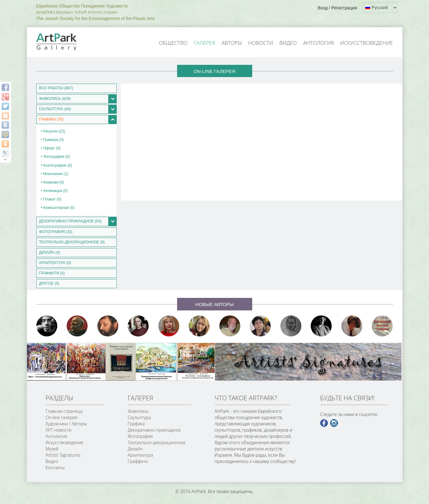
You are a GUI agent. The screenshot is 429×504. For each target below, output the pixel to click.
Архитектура (140, 455)
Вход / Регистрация (337, 8)
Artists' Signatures (63, 455)
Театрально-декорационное (157, 442)
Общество (173, 43)
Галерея (204, 43)
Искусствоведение (366, 43)
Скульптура (139, 417)
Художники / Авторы (66, 424)
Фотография (140, 436)
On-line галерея (61, 417)
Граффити (138, 461)
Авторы (232, 43)
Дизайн (135, 449)
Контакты (55, 468)
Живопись (138, 411)
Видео (288, 43)
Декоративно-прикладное (154, 430)
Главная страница (64, 411)
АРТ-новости (59, 430)
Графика (136, 424)
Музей (52, 449)
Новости (261, 43)
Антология (318, 43)
